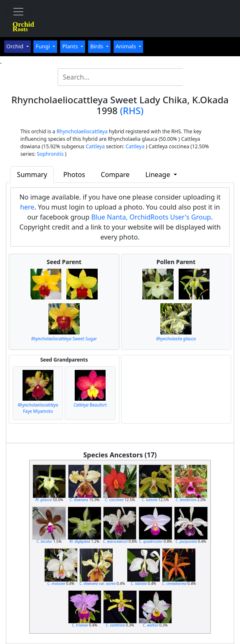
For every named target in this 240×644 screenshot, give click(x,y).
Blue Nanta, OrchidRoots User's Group (151, 217)
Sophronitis (50, 154)
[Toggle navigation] (18, 12)
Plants (71, 46)
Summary (32, 175)
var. (97, 583)
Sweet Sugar (64, 339)
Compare (115, 175)
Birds (97, 46)
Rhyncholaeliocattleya (82, 131)
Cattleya (95, 146)
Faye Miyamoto (38, 408)
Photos (74, 175)
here (27, 207)
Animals (126, 46)
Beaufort (90, 405)
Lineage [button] (158, 175)
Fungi (43, 46)
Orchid (15, 46)
